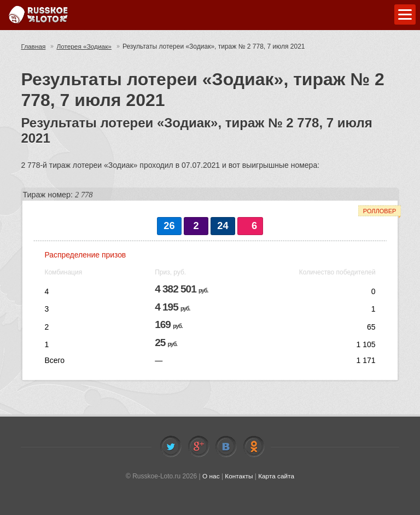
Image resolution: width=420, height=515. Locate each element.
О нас (211, 476)
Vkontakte (226, 447)
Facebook (199, 447)
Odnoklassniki (254, 447)
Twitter (171, 447)
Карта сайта (276, 476)
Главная (33, 46)
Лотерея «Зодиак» (85, 46)
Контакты (239, 476)
